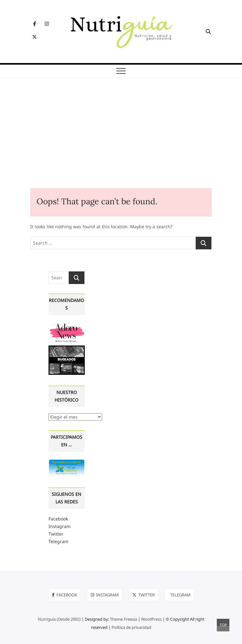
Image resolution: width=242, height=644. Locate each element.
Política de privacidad (131, 627)
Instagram (60, 526)
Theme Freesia (124, 619)
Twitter (56, 534)
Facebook (58, 519)
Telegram (58, 541)
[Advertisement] (121, 141)
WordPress (151, 619)
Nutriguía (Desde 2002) (59, 619)
